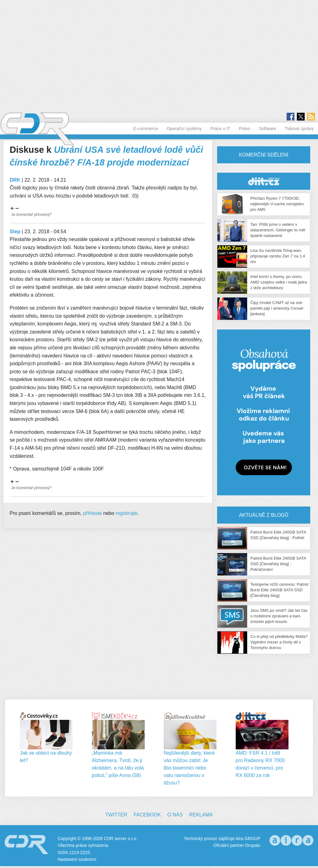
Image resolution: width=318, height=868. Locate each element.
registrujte (127, 513)
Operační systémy (184, 129)
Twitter (116, 815)
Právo (245, 129)
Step (15, 232)
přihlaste (93, 513)
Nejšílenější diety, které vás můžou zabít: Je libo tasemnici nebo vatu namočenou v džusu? (189, 768)
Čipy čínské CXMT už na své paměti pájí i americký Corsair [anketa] (277, 308)
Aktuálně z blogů (263, 515)
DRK (15, 180)
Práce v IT (220, 129)
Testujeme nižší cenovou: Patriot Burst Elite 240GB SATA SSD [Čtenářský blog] (279, 590)
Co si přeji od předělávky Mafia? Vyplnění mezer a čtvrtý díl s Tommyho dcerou (279, 642)
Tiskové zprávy (299, 129)
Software (268, 129)
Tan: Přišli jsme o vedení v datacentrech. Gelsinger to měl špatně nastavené (278, 230)
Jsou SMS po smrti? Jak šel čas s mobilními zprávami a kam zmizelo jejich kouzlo (279, 616)
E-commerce (145, 129)
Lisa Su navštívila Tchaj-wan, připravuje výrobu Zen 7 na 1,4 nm (278, 256)
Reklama (201, 815)
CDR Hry (264, 181)
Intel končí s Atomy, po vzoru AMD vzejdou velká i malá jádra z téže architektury (279, 282)
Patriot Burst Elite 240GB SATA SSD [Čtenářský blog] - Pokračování (278, 564)
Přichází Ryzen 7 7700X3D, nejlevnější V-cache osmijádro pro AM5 (277, 204)
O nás (175, 815)
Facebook (147, 815)
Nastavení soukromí (77, 859)
